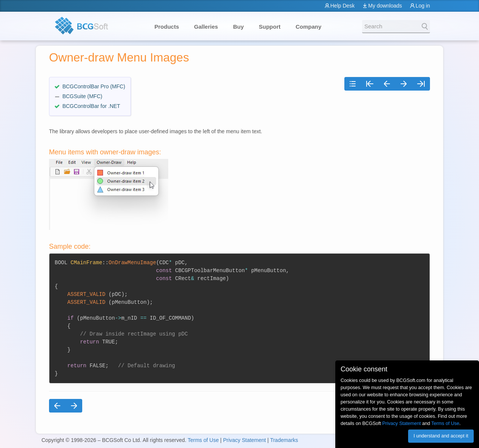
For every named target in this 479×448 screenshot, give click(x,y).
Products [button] (167, 27)
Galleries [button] (206, 27)
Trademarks (284, 440)
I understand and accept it (441, 436)
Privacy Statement (244, 440)
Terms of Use (203, 440)
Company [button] (309, 27)
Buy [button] (238, 27)
